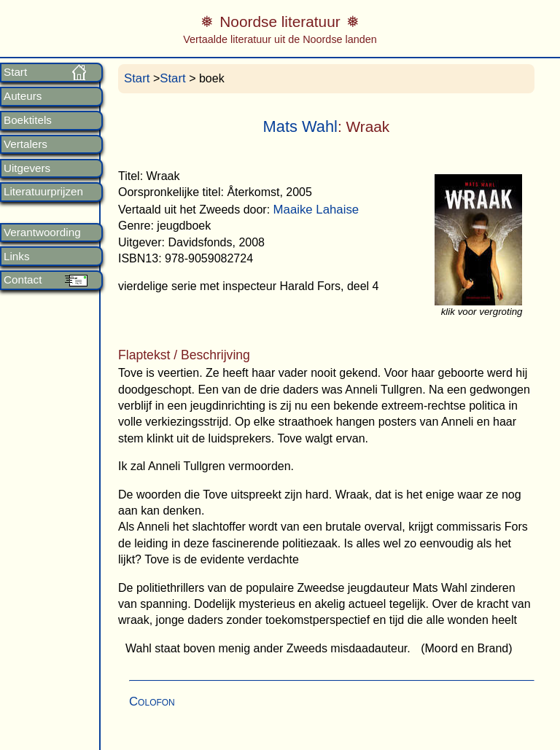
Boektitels (28, 120)
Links (16, 257)
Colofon (152, 702)
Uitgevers (27, 168)
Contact (23, 280)
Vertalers (26, 144)
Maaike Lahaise (316, 210)
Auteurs (23, 96)
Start (15, 72)
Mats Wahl (300, 126)
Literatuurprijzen (43, 192)
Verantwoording (42, 233)
